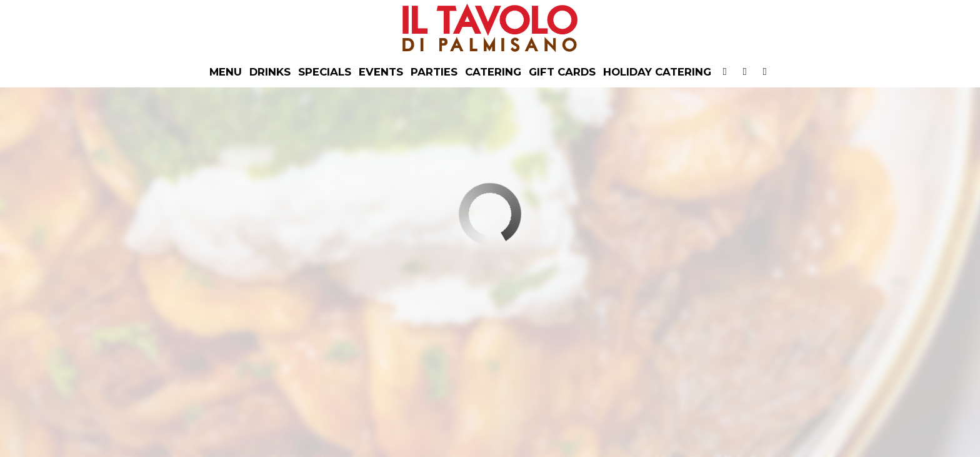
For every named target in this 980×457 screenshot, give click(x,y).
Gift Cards (562, 72)
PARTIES (434, 72)
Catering (493, 72)
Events (381, 72)
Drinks (270, 72)
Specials (325, 72)
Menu (226, 72)
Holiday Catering (657, 72)
